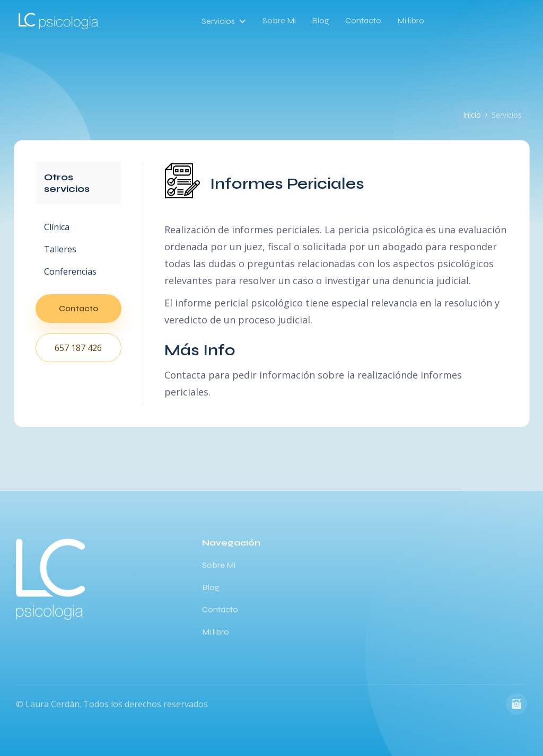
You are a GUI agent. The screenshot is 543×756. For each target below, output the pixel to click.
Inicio (472, 115)
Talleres (60, 249)
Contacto (363, 20)
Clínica (57, 227)
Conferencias (70, 271)
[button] (228, 21)
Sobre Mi (279, 20)
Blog (321, 20)
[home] (59, 21)
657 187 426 (78, 348)
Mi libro (411, 20)
